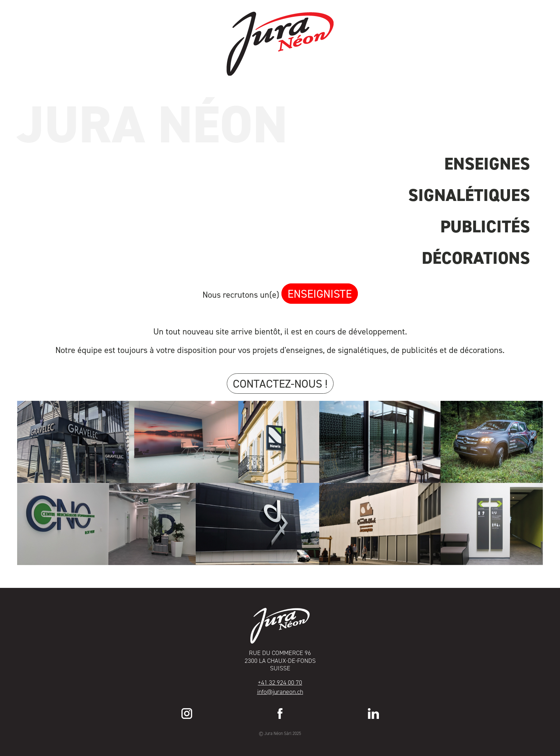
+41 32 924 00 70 (280, 682)
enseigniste (320, 294)
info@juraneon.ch (280, 692)
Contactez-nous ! (280, 384)
